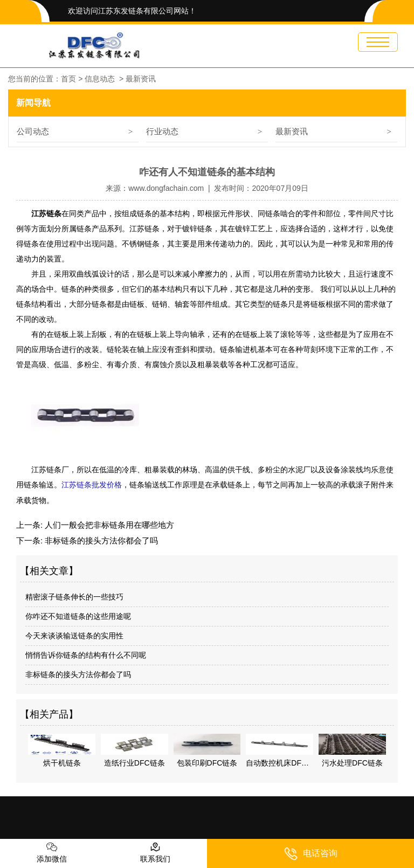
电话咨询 (311, 854)
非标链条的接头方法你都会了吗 (100, 540)
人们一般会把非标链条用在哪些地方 (108, 524)
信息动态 (100, 79)
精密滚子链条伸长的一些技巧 (74, 596)
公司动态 (33, 131)
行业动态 (162, 131)
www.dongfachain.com (166, 188)
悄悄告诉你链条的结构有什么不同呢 (86, 655)
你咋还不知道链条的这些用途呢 (78, 616)
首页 (68, 79)
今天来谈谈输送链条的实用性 (74, 635)
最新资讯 (292, 131)
